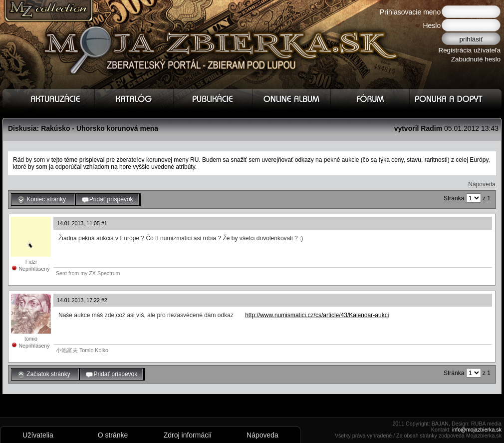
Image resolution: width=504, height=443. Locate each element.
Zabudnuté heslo (476, 59)
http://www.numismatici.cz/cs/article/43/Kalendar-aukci (317, 315)
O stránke (113, 435)
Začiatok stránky (45, 375)
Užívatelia (38, 435)
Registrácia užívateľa (470, 50)
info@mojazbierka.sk (477, 430)
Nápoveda (482, 184)
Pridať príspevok (107, 200)
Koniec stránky (43, 200)
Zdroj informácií (188, 435)
